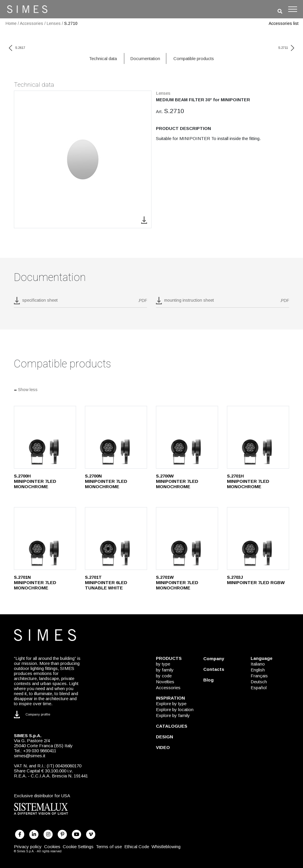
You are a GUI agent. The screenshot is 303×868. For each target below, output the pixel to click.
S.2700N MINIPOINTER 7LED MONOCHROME (106, 481)
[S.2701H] (258, 437)
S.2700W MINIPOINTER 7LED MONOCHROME (177, 481)
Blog (208, 680)
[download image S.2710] (144, 220)
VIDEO (163, 747)
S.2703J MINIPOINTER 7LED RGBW (256, 580)
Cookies (52, 847)
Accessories (32, 23)
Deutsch (259, 682)
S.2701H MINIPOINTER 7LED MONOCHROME (248, 481)
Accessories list (284, 23)
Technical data (103, 58)
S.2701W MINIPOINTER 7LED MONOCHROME (177, 582)
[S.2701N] (45, 539)
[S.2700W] (187, 437)
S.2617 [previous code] (17, 48)
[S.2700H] (45, 437)
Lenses (54, 23)
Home (11, 23)
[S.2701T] (116, 539)
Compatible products (194, 58)
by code (164, 676)
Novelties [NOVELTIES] (165, 682)
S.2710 (71, 23)
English (258, 670)
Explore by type (171, 704)
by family (165, 670)
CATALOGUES (172, 726)
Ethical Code (137, 847)
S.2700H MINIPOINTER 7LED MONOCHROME (35, 481)
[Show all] (151, 390)
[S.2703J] (258, 539)
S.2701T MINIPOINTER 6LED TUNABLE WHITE (106, 582)
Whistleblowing (166, 847)
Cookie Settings (78, 847)
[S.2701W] (187, 539)
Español (259, 688)
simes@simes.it (30, 756)
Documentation (145, 58)
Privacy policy (28, 847)
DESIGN (165, 737)
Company (214, 659)
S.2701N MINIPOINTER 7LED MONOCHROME (35, 582)
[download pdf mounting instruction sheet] (223, 302)
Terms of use (109, 847)
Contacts (214, 669)
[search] (280, 11)
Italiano (258, 664)
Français (259, 676)
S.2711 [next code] (286, 48)
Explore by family (173, 715)
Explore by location (175, 709)
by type (163, 664)
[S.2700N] (116, 437)
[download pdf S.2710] (80, 302)
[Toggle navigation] (293, 9)
